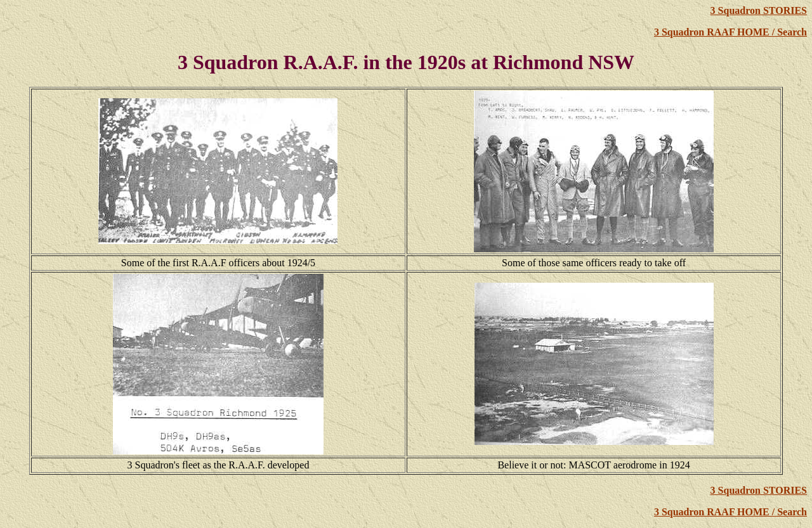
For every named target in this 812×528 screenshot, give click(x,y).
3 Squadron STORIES (759, 10)
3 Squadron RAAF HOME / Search (730, 32)
